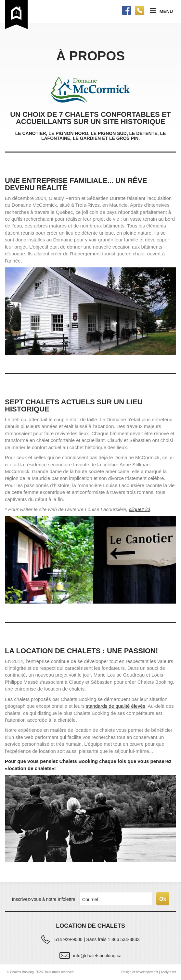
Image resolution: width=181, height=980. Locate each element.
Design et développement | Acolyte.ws (149, 972)
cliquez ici (139, 509)
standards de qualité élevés (116, 706)
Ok (163, 899)
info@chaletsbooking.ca (97, 955)
